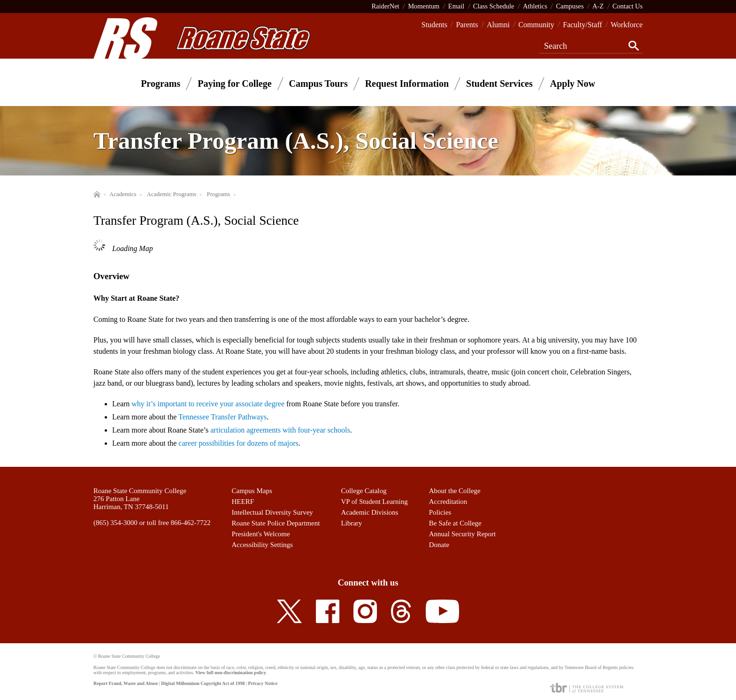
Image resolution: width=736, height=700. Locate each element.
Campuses (570, 6)
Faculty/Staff (582, 25)
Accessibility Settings (262, 545)
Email (456, 6)
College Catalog (364, 491)
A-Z (598, 6)
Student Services (499, 84)
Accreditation (448, 502)
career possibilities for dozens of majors (238, 443)
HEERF (243, 502)
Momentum (424, 6)
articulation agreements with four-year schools (280, 430)
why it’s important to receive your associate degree (208, 404)
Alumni (498, 25)
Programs (161, 84)
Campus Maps (252, 491)
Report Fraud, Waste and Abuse (126, 683)
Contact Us (628, 6)
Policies (440, 512)
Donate (439, 545)
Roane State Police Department (276, 523)
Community (536, 25)
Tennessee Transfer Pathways (222, 417)
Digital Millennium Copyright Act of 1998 (203, 683)
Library (351, 523)
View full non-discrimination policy (230, 673)
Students (434, 25)
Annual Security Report (462, 534)
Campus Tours (318, 84)
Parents (467, 25)
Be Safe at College (455, 523)
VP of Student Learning (374, 502)
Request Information (407, 84)
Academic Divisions (369, 512)
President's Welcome (261, 534)
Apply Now (573, 84)
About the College (455, 491)
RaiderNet (385, 6)
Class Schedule (494, 6)
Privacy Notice (262, 683)
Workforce (627, 25)
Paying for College (234, 84)
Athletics (535, 6)
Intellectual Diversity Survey (272, 512)
